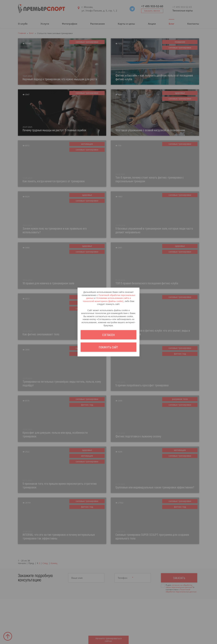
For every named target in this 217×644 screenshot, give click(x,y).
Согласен (108, 335)
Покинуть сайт (108, 347)
